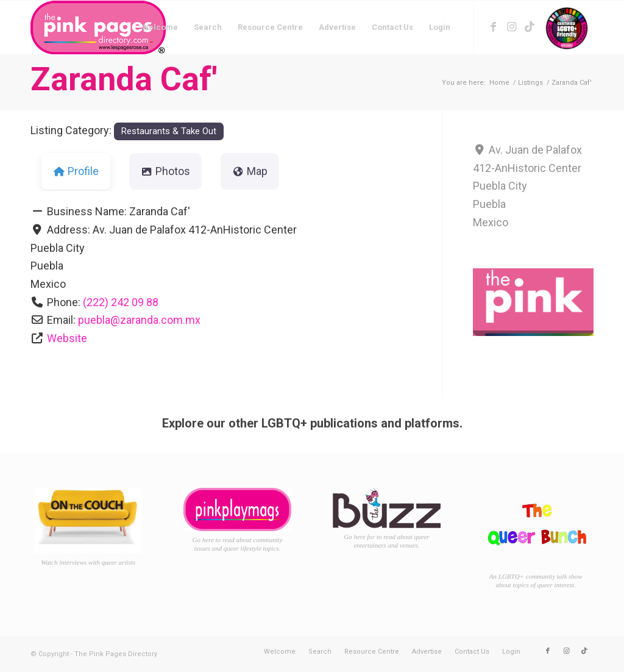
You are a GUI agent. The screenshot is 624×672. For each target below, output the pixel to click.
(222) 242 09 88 (121, 302)
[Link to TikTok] (530, 27)
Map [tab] (250, 171)
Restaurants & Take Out (168, 131)
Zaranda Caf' (124, 79)
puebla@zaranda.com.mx (139, 320)
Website (67, 338)
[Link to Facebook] (493, 27)
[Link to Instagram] (511, 27)
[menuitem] (160, 27)
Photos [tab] (165, 171)
